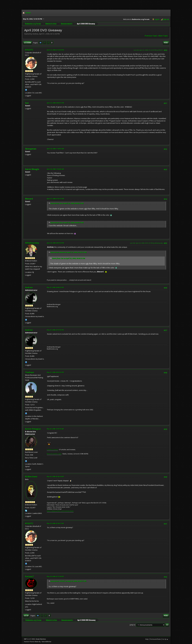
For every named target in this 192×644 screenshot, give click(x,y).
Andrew (29, 287)
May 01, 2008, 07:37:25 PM (55, 330)
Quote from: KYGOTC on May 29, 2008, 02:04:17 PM (68, 581)
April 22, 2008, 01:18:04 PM (55, 50)
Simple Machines (41, 639)
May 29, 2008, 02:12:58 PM (55, 576)
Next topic (163, 36)
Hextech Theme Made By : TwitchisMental (38, 642)
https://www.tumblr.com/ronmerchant (60, 511)
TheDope (30, 372)
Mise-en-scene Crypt (54, 454)
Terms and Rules (155, 639)
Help (147, 639)
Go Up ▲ (165, 639)
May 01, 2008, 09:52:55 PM (55, 372)
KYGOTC (29, 50)
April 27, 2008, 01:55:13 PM (55, 199)
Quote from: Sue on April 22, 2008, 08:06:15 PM (67, 203)
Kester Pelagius (33, 429)
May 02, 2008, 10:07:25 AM (55, 429)
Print (166, 43)
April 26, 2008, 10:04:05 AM (55, 169)
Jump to (132, 625)
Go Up (26, 616)
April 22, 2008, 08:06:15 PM (55, 103)
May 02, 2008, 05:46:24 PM (55, 477)
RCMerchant (31, 477)
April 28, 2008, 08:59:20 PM (55, 243)
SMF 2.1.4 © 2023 (29, 639)
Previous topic (151, 36)
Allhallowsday (32, 243)
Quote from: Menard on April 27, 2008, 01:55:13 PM (68, 252)
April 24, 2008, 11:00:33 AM (55, 149)
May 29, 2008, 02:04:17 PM (55, 523)
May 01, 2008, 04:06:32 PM (55, 287)
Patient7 (29, 577)
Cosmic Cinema (52, 450)
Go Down (27, 43)
